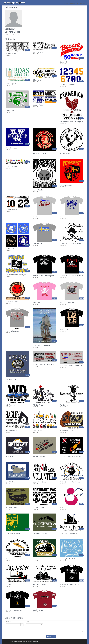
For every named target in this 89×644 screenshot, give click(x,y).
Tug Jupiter (10, 584)
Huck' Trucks (38, 431)
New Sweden (38, 244)
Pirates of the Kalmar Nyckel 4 (71, 276)
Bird (62, 508)
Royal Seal (64, 217)
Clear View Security (13, 533)
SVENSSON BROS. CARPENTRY (71, 366)
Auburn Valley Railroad (14, 610)
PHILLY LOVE (65, 329)
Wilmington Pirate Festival (70, 559)
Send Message (51, 636)
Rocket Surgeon (39, 456)
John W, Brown (11, 482)
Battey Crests (11, 54)
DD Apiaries (37, 80)
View (27, 50)
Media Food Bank (39, 482)
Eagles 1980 (10, 110)
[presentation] (20, 632)
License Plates (38, 105)
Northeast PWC (39, 508)
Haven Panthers (39, 190)
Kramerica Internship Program (72, 122)
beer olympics (38, 52)
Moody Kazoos (11, 559)
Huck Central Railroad (41, 559)
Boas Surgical (11, 84)
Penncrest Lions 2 (67, 185)
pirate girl (37, 302)
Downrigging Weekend (41, 345)
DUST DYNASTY (11, 456)
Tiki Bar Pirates (39, 405)
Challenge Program (40, 533)
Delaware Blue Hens (67, 84)
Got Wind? (37, 217)
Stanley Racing (38, 610)
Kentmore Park (11, 166)
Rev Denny (64, 405)
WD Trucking (10, 405)
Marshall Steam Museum (69, 584)
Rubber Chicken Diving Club (70, 456)
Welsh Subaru (65, 153)
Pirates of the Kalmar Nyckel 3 (44, 276)
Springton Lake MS (40, 153)
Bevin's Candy (65, 62)
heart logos (10, 249)
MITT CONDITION (67, 431)
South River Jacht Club (68, 533)
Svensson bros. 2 (12, 379)
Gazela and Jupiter (40, 584)
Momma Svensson (67, 302)
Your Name (9, 622)
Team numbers (11, 210)
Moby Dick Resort (12, 508)
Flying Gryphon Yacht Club (70, 482)
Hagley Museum (12, 431)
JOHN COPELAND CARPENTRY (44, 364)
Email (27, 622)
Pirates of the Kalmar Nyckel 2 (17, 275)
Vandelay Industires (13, 148)
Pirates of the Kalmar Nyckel (71, 244)
